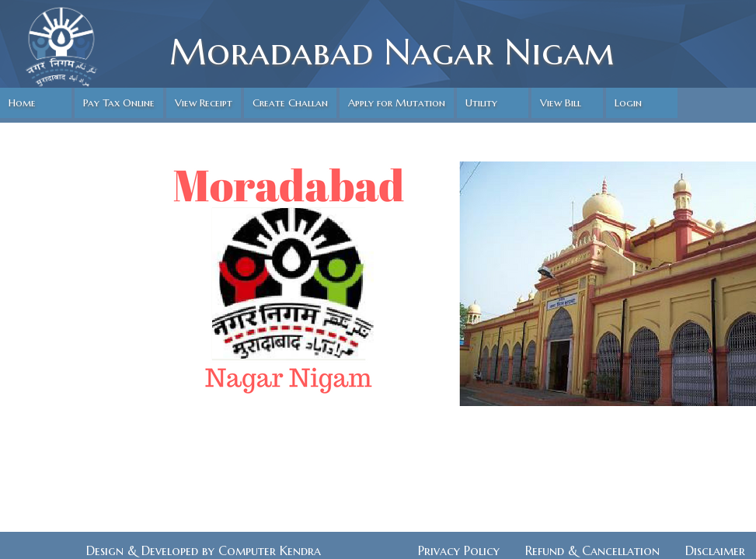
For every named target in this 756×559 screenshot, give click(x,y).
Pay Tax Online (119, 103)
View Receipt (204, 103)
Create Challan (290, 103)
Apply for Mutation (397, 103)
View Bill (561, 103)
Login (628, 103)
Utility (481, 103)
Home (22, 103)
